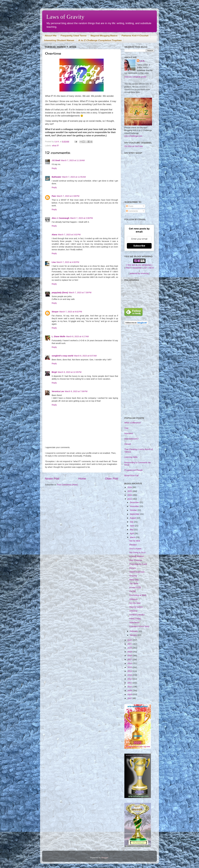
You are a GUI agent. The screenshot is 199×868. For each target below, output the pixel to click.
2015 (130, 667)
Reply (54, 168)
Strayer (55, 312)
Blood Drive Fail (131, 476)
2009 (130, 691)
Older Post (112, 479)
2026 (130, 487)
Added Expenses (137, 572)
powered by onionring (139, 273)
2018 (130, 656)
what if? (55, 146)
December (135, 502)
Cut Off (132, 591)
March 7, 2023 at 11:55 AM (74, 177)
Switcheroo (134, 622)
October (134, 510)
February (134, 631)
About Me (51, 36)
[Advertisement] (139, 371)
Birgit (54, 372)
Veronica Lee (58, 391)
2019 (130, 652)
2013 (130, 675)
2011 (130, 683)
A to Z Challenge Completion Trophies (100, 40)
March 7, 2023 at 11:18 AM (73, 160)
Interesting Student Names (59, 40)
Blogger (105, 858)
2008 (130, 694)
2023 (130, 499)
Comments (132, 211)
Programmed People (133, 470)
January (134, 635)
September (135, 514)
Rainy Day (134, 580)
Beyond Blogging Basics (104, 36)
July (132, 522)
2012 (130, 679)
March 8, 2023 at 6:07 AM (85, 356)
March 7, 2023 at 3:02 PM (69, 235)
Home (82, 479)
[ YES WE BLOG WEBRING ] (139, 265)
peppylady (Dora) (60, 293)
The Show (134, 584)
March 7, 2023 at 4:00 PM (68, 262)
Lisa (54, 262)
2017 (130, 659)
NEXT (151, 268)
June (132, 526)
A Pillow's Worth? (137, 615)
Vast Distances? (131, 439)
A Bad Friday (135, 619)
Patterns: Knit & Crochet (135, 36)
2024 (130, 495)
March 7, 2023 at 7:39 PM (80, 293)
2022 (130, 640)
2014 (130, 671)
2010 (130, 687)
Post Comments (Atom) (67, 485)
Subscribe (139, 246)
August (133, 518)
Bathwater (57, 177)
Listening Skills (131, 457)
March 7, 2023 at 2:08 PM (68, 196)
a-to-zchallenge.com (133, 136)
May (132, 530)
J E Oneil (56, 160)
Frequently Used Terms (74, 36)
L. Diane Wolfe (59, 336)
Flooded (133, 545)
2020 (130, 648)
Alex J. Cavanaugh (61, 218)
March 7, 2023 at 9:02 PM (71, 312)
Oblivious (133, 599)
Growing (133, 576)
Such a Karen (135, 549)
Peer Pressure (136, 560)
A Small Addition (137, 556)
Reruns (133, 568)
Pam (54, 196)
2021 (130, 644)
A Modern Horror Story (139, 626)
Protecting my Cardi (138, 564)
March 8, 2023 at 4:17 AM (77, 336)
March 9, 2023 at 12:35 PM (70, 372)
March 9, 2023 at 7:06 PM (76, 391)
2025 (130, 491)
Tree (126, 428)
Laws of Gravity (65, 17)
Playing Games (136, 607)
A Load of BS (135, 587)
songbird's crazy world (62, 356)
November (135, 506)
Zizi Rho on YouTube (134, 146)
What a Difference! (133, 423)
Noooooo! (129, 433)
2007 (130, 698)
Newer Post (52, 479)
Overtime (133, 611)
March (133, 537)
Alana (54, 235)
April (132, 533)
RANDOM (137, 268)
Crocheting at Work (138, 595)
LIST (145, 268)
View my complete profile (135, 77)
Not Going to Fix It (137, 552)
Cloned (128, 444)
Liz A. (142, 61)
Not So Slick (135, 541)
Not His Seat (135, 603)
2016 (130, 663)
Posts (130, 206)
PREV (128, 268)
